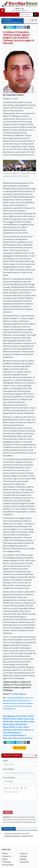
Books (5, 850)
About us (24, 844)
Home (5, 844)
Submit (8, 803)
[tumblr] (28, 27)
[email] (25, 27)
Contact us (7, 847)
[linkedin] (15, 27)
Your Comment (9, 777)
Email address (9, 769)
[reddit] (22, 27)
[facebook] (5, 27)
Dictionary (7, 853)
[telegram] (18, 27)
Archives (24, 847)
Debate (23, 850)
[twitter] (12, 27)
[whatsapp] (8, 27)
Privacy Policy (8, 856)
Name (5, 761)
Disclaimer (25, 853)
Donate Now (20, 748)
